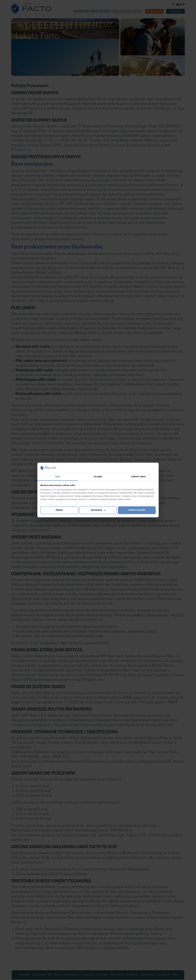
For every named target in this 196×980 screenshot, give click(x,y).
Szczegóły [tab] (98, 477)
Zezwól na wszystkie (137, 510)
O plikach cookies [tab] (139, 477)
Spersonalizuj (98, 510)
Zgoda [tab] (58, 477)
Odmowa (59, 510)
